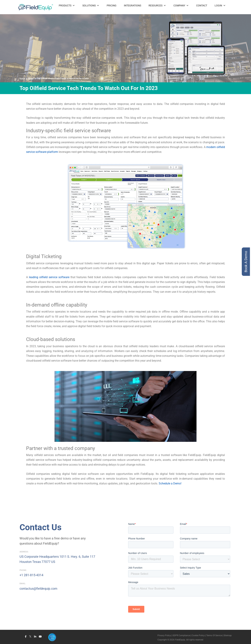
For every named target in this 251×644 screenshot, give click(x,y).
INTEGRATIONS (133, 6)
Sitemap (228, 635)
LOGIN (220, 6)
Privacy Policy (164, 635)
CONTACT (202, 6)
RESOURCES (157, 6)
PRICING (112, 6)
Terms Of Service (214, 635)
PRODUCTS (67, 6)
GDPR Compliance (181, 635)
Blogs (31, 79)
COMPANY (181, 6)
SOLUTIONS (91, 6)
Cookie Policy (198, 635)
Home (22, 79)
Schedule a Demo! (170, 483)
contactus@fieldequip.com (38, 589)
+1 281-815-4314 (31, 575)
